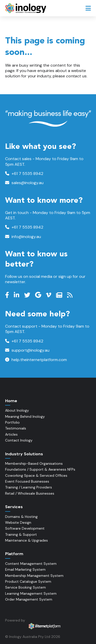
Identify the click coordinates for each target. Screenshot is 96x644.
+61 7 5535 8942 (24, 174)
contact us (76, 76)
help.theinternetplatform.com (36, 360)
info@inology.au (23, 237)
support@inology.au (27, 350)
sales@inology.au (24, 183)
